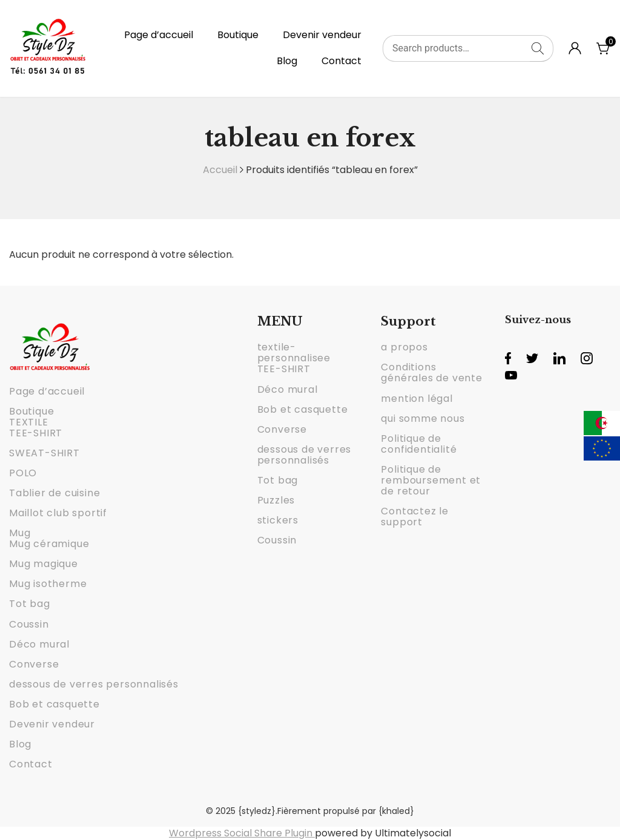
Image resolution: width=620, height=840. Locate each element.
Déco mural (39, 644)
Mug (20, 533)
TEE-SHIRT (36, 433)
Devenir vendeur (322, 35)
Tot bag (30, 604)
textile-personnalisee (294, 353)
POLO (23, 473)
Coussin (29, 624)
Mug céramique (49, 544)
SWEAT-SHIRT (45, 453)
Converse (34, 664)
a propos (404, 347)
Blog (287, 61)
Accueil (220, 170)
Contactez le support (415, 517)
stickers (278, 520)
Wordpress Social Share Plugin (242, 833)
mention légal (417, 399)
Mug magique (44, 564)
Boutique (238, 35)
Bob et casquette (54, 704)
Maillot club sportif (58, 513)
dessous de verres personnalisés (94, 684)
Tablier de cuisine (54, 493)
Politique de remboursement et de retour (431, 480)
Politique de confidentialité (419, 444)
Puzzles (276, 500)
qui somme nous (423, 418)
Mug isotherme (48, 584)
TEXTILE (29, 422)
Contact (341, 61)
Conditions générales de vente (431, 372)
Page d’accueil (159, 35)
